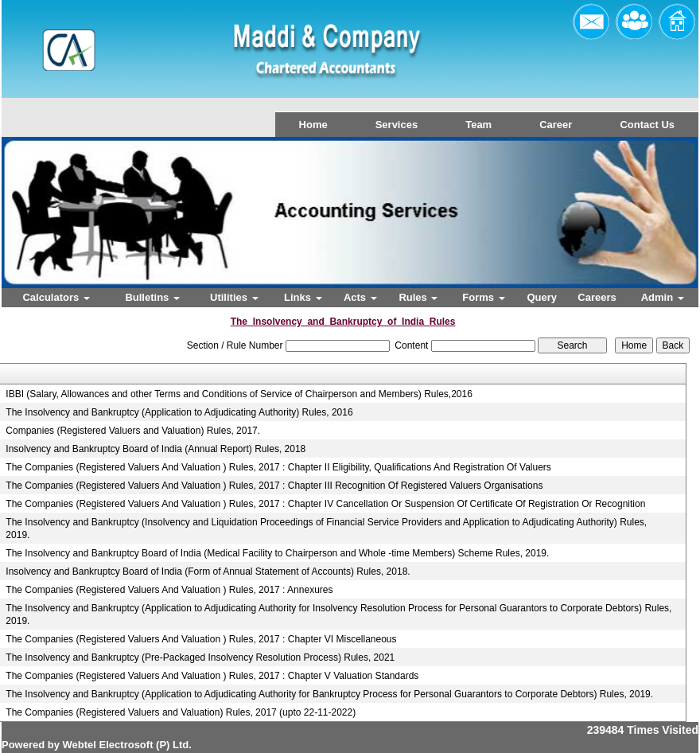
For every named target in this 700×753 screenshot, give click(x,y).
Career (556, 125)
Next (633, 226)
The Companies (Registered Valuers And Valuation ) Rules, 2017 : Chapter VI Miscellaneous (201, 639)
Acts (360, 297)
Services (397, 125)
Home (313, 125)
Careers (597, 297)
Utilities (234, 297)
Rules (418, 297)
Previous (61, 226)
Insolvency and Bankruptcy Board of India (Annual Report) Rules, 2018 (156, 449)
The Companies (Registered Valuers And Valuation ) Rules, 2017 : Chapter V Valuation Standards (212, 676)
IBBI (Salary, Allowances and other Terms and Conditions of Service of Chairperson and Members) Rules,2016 (239, 394)
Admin (663, 297)
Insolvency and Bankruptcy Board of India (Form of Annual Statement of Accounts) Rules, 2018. (208, 572)
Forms (483, 297)
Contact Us (647, 125)
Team (478, 125)
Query (542, 297)
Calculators (56, 297)
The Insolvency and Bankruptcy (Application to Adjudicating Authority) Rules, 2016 (179, 412)
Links (303, 297)
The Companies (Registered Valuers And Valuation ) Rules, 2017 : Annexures (169, 590)
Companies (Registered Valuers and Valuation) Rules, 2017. (133, 431)
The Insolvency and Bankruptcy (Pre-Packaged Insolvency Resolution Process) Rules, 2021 (200, 657)
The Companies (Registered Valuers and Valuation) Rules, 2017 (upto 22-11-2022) (181, 712)
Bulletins (152, 297)
